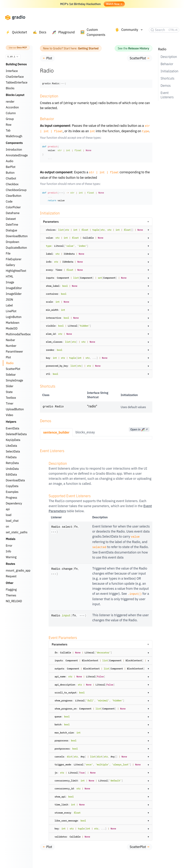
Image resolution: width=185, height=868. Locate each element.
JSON (9, 300)
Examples (12, 492)
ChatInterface (15, 77)
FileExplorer (14, 259)
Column (11, 113)
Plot (8, 357)
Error (9, 546)
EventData (12, 428)
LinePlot (11, 311)
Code (9, 201)
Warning (11, 557)
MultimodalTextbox (18, 334)
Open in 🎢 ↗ (139, 428)
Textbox (11, 398)
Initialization (168, 71)
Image (10, 282)
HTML (9, 276)
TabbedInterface (17, 82)
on (7, 526)
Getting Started (88, 48)
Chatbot (11, 178)
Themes (11, 595)
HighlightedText (16, 271)
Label (9, 305)
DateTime (12, 225)
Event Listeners (167, 95)
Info (8, 551)
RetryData (12, 463)
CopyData (12, 486)
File (8, 253)
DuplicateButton (16, 248)
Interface (12, 71)
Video (9, 415)
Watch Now (114, 4)
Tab (8, 130)
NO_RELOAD (14, 601)
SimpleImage (14, 380)
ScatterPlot (13, 369)
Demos (166, 86)
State (9, 392)
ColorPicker (13, 207)
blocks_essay (85, 431)
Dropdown (12, 242)
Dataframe (13, 213)
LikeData (11, 446)
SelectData (13, 451)
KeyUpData (13, 440)
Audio (10, 161)
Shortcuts (168, 78)
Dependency (14, 503)
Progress (11, 498)
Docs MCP (22, 48)
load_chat (12, 521)
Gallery (10, 265)
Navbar (10, 340)
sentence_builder (56, 431)
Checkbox (12, 184)
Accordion (12, 107)
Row (9, 125)
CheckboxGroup (16, 190)
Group (10, 119)
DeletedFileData (16, 434)
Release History (139, 48)
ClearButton (14, 196)
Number (11, 346)
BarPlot (11, 167)
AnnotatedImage (17, 155)
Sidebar (11, 375)
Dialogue (11, 230)
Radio (10, 363)
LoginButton (14, 317)
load (9, 515)
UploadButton (15, 409)
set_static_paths (17, 532)
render (10, 102)
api (8, 509)
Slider (10, 386)
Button (10, 173)
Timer (10, 403)
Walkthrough (14, 136)
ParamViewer (14, 351)
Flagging (11, 590)
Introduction (14, 150)
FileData (11, 457)
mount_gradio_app (18, 570)
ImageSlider (14, 294)
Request (11, 576)
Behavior (167, 64)
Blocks (10, 88)
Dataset (11, 219)
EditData (11, 474)
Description (168, 57)
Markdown (13, 323)
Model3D (12, 328)
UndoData (12, 469)
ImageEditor (14, 288)
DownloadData (15, 480)
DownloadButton (17, 236)
